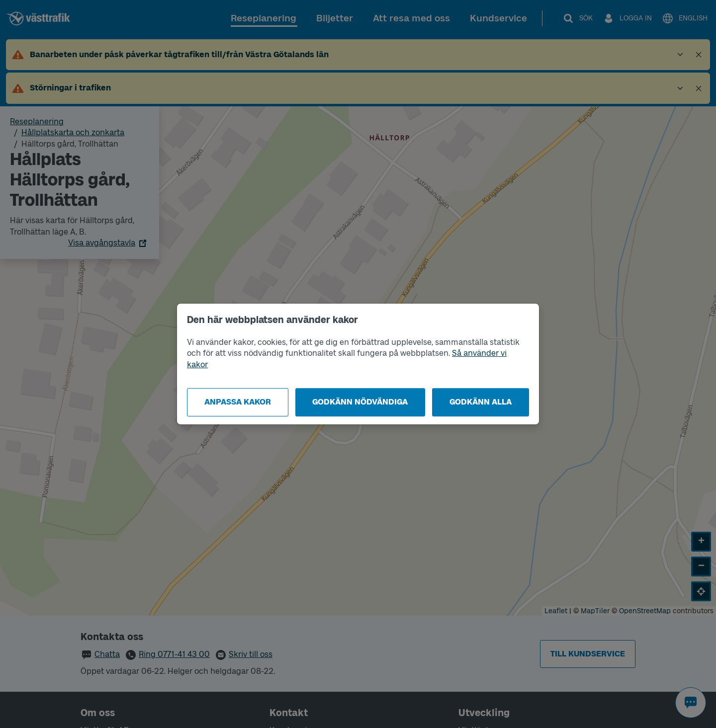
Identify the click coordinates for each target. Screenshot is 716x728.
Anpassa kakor (238, 402)
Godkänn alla (481, 402)
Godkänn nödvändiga (360, 402)
